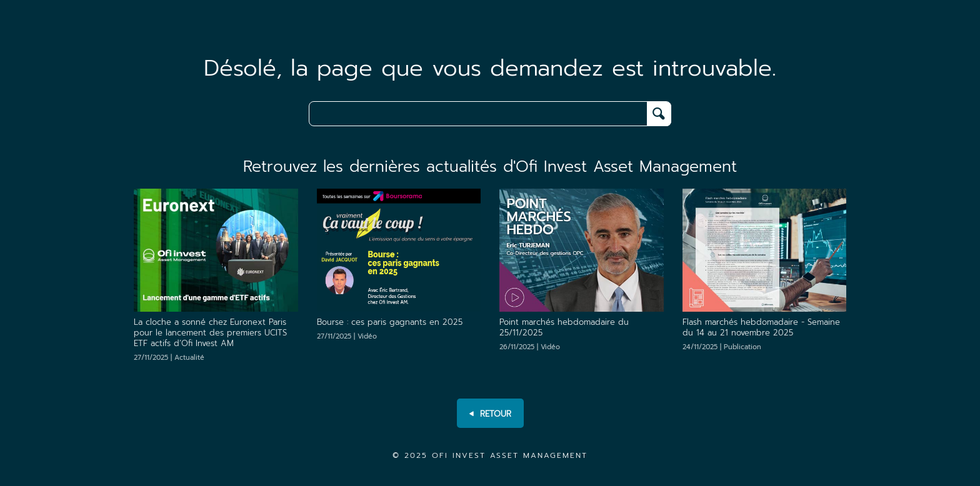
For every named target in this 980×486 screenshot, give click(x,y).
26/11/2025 (530, 347)
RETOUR (490, 414)
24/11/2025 (722, 347)
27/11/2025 (169, 358)
